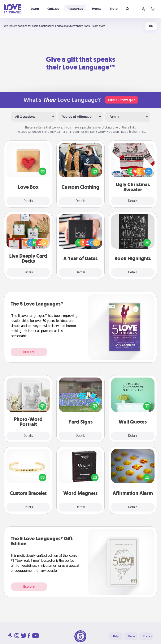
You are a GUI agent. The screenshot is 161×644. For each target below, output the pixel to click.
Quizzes (53, 9)
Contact (147, 636)
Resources (75, 9)
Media (131, 636)
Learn (35, 9)
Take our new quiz (121, 100)
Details (28, 201)
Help (116, 636)
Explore (29, 352)
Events (96, 9)
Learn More (99, 26)
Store (114, 9)
